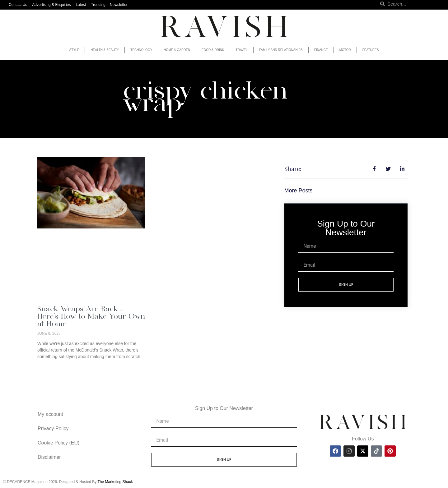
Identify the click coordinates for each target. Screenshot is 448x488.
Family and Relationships (281, 50)
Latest (81, 5)
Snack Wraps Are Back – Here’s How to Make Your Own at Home (91, 317)
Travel (242, 50)
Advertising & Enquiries (51, 5)
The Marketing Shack (115, 482)
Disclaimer (49, 457)
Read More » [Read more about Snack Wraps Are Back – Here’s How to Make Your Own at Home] (50, 367)
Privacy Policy (53, 428)
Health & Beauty (105, 50)
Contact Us (18, 5)
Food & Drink (213, 50)
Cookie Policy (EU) (58, 443)
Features (371, 50)
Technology (141, 50)
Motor (345, 50)
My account (50, 414)
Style (74, 50)
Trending (98, 5)
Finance (321, 50)
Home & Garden (177, 50)
